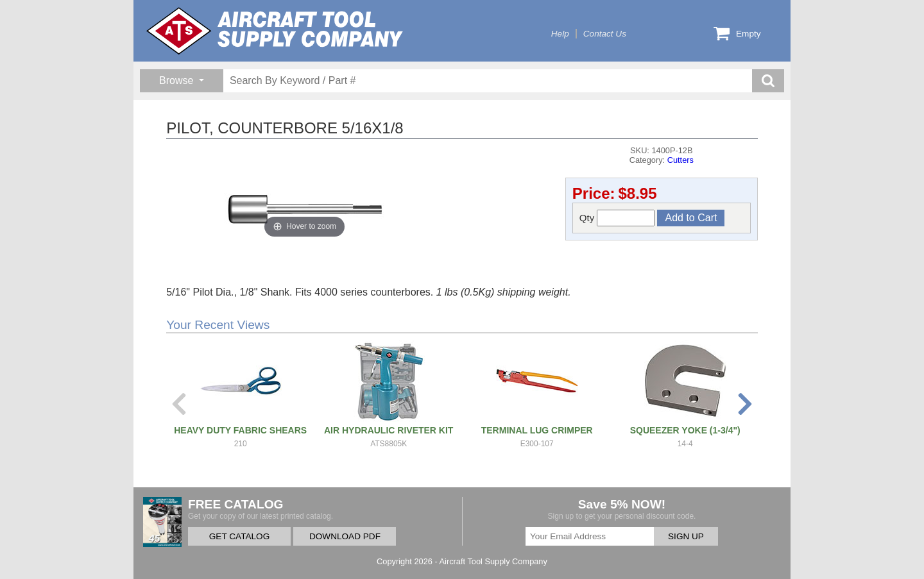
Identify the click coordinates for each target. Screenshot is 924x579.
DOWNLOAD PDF (345, 536)
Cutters (680, 160)
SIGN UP (686, 536)
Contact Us (605, 34)
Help (560, 34)
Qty (617, 218)
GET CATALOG (239, 536)
